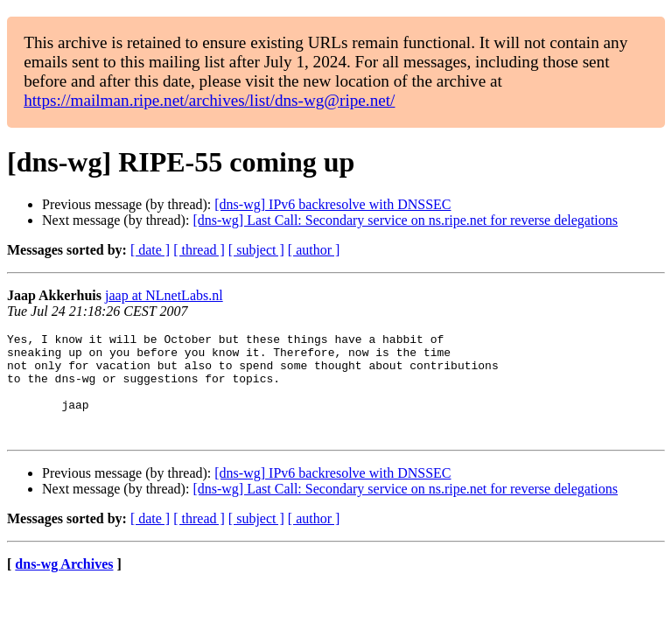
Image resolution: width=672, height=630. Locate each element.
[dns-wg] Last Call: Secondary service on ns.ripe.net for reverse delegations (405, 220)
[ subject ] (256, 250)
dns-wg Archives (64, 585)
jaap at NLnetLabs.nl (164, 295)
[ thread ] (199, 250)
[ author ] (314, 250)
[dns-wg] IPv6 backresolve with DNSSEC (332, 204)
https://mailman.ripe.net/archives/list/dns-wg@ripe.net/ (209, 100)
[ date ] (150, 250)
